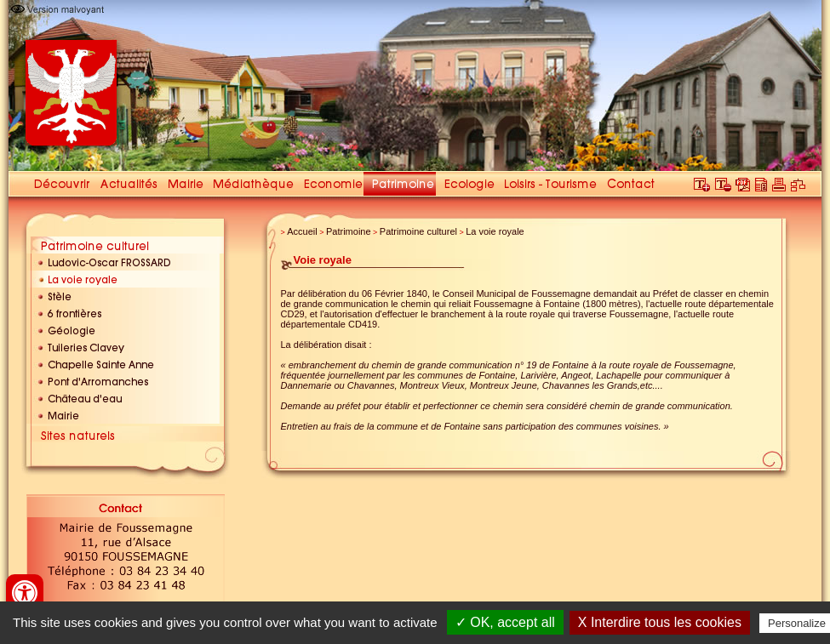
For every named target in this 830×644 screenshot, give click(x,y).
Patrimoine (349, 231)
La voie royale (495, 231)
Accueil (302, 231)
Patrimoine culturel (418, 231)
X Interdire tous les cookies (660, 622)
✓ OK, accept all (505, 622)
